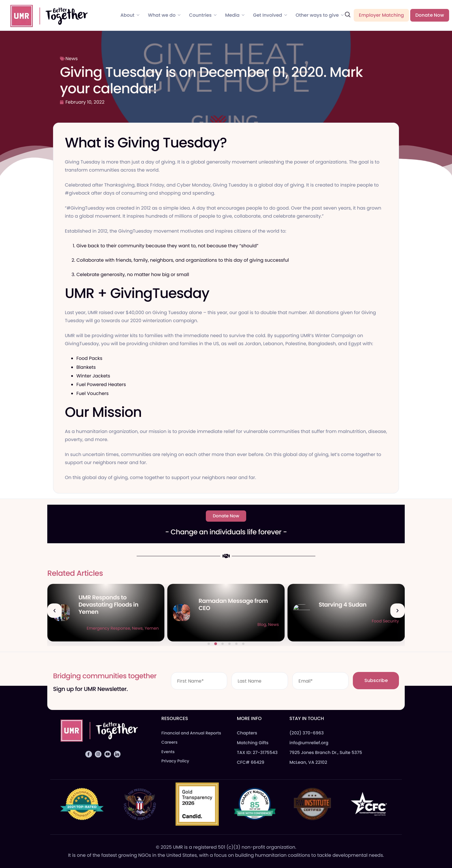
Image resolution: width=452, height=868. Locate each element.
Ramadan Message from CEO (353, 604)
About (130, 15)
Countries (203, 15)
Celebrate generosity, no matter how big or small (133, 275)
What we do (164, 15)
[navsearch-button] (348, 15)
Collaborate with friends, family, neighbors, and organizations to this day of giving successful (183, 260)
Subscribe (376, 680)
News (72, 59)
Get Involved (270, 15)
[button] (54, 611)
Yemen (272, 628)
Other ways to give (320, 15)
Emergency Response (228, 628)
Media (235, 15)
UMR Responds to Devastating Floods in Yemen (229, 605)
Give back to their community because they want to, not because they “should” (167, 246)
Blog (382, 624)
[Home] (46, 15)
